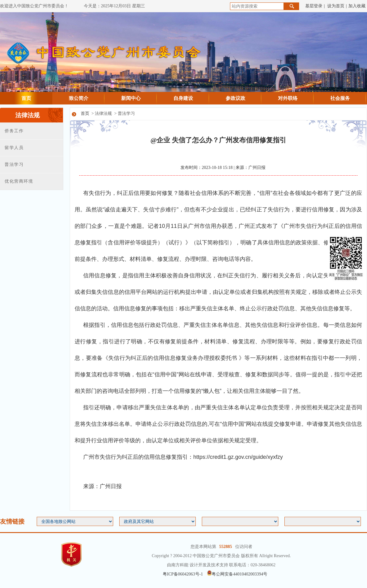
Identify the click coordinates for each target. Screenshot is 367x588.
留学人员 (14, 148)
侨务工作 (14, 131)
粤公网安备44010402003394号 (237, 574)
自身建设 (183, 98)
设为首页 (336, 6)
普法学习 (14, 164)
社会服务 (340, 98)
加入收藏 (357, 6)
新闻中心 (131, 98)
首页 (26, 98)
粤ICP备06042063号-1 (183, 574)
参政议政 (235, 98)
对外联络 (288, 98)
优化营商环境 (19, 181)
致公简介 (79, 98)
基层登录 (314, 6)
